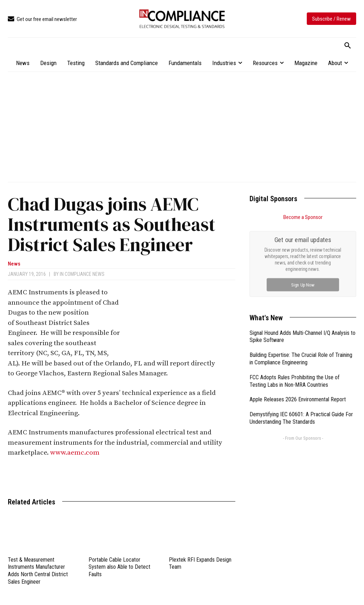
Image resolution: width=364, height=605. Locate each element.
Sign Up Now (303, 285)
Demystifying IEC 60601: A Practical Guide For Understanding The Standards (301, 418)
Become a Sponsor (303, 217)
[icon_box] (42, 19)
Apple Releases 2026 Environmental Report (298, 399)
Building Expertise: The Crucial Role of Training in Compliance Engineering (301, 359)
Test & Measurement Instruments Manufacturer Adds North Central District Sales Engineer (38, 571)
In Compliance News (82, 274)
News (14, 264)
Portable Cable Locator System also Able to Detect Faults (119, 567)
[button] (348, 46)
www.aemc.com (75, 453)
